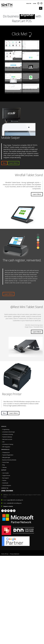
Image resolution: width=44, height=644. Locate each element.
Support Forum (6, 476)
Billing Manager (6, 457)
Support (4, 470)
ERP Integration (6, 447)
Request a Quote (8, 506)
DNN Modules (5, 449)
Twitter (5, 511)
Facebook (3, 511)
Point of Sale (6, 462)
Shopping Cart (6, 452)
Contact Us (5, 488)
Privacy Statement (15, 554)
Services (4, 426)
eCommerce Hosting (8, 434)
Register (29, 3)
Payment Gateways (7, 437)
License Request (7, 485)
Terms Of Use (5, 554)
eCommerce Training (8, 444)
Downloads (5, 483)
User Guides (6, 473)
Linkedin (8, 511)
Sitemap (4, 467)
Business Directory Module (9, 460)
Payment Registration (8, 455)
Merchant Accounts (7, 439)
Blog (4, 465)
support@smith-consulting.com (15, 500)
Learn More (13, 163)
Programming (6, 429)
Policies (4, 480)
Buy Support (6, 478)
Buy (4, 163)
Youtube (14, 511)
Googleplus (11, 511)
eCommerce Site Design (9, 432)
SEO (3, 442)
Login (34, 3)
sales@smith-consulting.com (14, 503)
